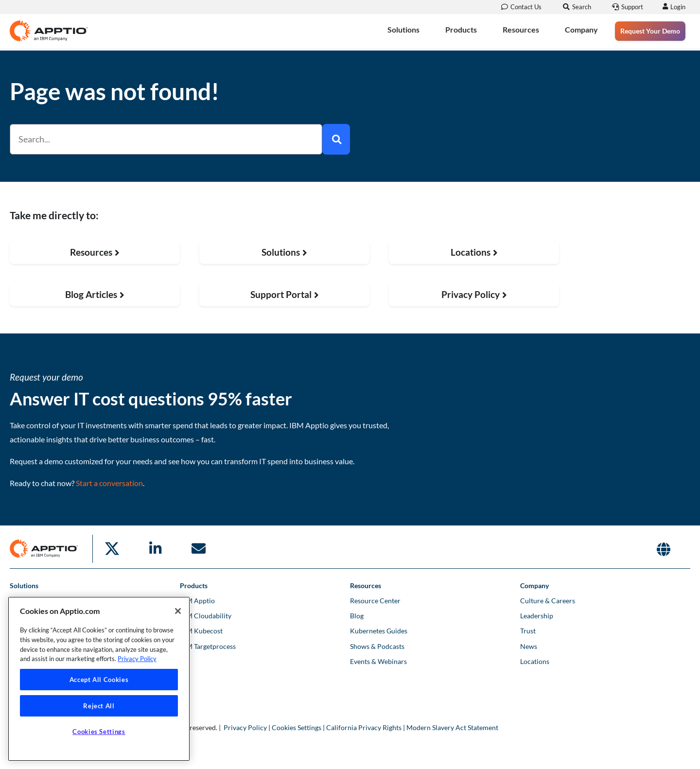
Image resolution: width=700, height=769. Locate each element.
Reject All (99, 706)
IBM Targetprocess (208, 646)
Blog (357, 616)
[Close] (178, 611)
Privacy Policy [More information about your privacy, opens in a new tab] (137, 659)
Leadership (537, 616)
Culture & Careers (548, 601)
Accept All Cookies (99, 680)
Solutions (403, 29)
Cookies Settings (297, 727)
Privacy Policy (245, 727)
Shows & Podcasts (377, 646)
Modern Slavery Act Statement (452, 727)
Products (461, 29)
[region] (99, 679)
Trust (528, 631)
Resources (521, 29)
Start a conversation (109, 483)
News (529, 646)
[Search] (336, 139)
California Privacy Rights (364, 727)
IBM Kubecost (201, 631)
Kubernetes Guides (379, 631)
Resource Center (375, 601)
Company (581, 29)
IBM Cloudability (206, 616)
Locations (535, 661)
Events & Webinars (378, 661)
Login (676, 7)
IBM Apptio (197, 601)
